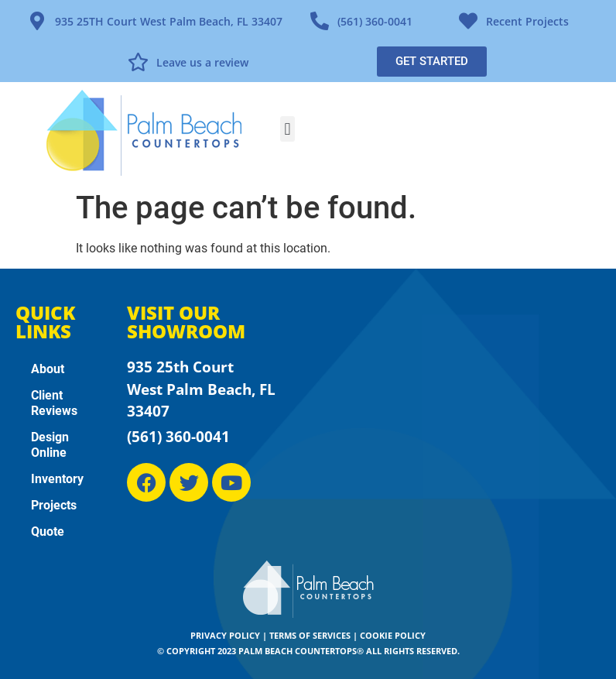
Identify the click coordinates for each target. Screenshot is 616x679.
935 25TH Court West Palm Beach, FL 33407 (169, 21)
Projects (54, 505)
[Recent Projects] (468, 21)
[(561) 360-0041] (320, 21)
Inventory (57, 479)
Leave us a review (202, 62)
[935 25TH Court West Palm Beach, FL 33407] (37, 21)
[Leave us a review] (139, 62)
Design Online (50, 445)
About (48, 369)
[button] (287, 129)
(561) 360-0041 (375, 21)
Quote (48, 532)
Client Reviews (54, 403)
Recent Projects (527, 21)
